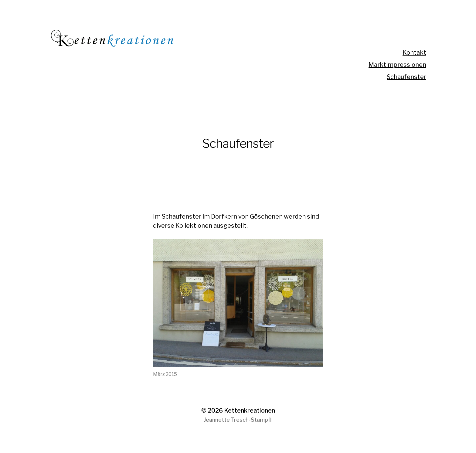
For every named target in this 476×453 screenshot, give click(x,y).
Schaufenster (406, 77)
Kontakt (414, 53)
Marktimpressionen (397, 65)
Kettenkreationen (250, 410)
